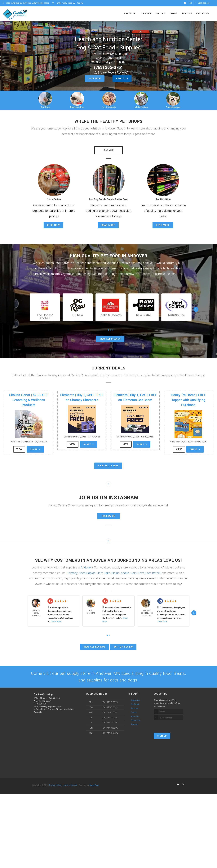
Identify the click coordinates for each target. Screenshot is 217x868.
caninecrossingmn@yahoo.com (48, 707)
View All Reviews (95, 647)
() (114, 73)
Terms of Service (70, 785)
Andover (86, 568)
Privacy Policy (55, 785)
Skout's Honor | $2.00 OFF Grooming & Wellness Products (29, 400)
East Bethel (153, 573)
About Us (122, 78)
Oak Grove (137, 573)
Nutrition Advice (77, 107)
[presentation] (168, 725)
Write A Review (123, 647)
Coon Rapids (87, 573)
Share (35, 449)
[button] (108, 150)
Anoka (125, 573)
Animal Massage (173, 107)
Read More (108, 225)
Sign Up (162, 736)
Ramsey (72, 573)
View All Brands (110, 339)
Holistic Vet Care (141, 107)
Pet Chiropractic (109, 107)
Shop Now (95, 78)
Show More (56, 622)
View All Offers (108, 466)
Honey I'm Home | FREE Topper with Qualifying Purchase (188, 400)
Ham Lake (103, 573)
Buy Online (45, 107)
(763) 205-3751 (109, 67)
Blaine (115, 573)
